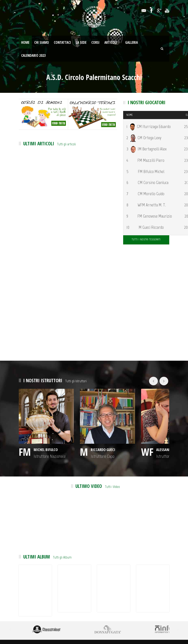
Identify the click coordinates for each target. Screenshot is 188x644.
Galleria (132, 42)
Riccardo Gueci (76, 430)
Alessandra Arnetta (121, 430)
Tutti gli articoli (66, 144)
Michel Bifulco (40, 430)
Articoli (111, 42)
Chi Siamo (42, 42)
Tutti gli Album (62, 548)
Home (25, 42)
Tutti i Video (112, 477)
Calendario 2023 (33, 55)
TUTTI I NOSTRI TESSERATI (146, 239)
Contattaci (62, 42)
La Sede (81, 42)
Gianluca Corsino (159, 430)
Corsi (95, 42)
